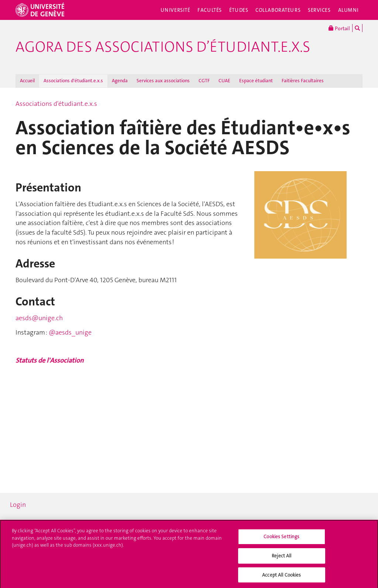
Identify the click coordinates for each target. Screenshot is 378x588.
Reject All (281, 557)
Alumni (348, 10)
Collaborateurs (278, 10)
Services (319, 10)
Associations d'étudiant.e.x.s (73, 81)
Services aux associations (163, 81)
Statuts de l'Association (49, 360)
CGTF (204, 81)
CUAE (224, 81)
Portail (339, 28)
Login (18, 505)
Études (239, 10)
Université (176, 10)
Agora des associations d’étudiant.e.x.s (163, 47)
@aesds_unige (70, 332)
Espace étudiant (256, 81)
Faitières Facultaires (303, 81)
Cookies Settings (281, 538)
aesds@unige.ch (39, 318)
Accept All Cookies (281, 576)
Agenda (120, 81)
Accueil (27, 81)
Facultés (210, 10)
